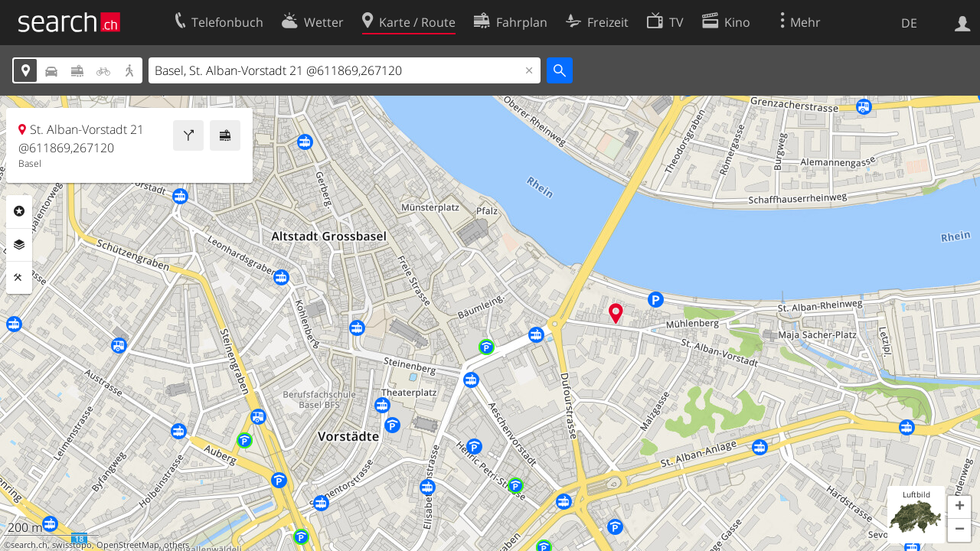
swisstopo (72, 545)
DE (909, 23)
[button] (959, 507)
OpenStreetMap (128, 545)
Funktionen (19, 278)
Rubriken (19, 211)
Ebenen (19, 245)
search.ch (29, 545)
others (176, 545)
